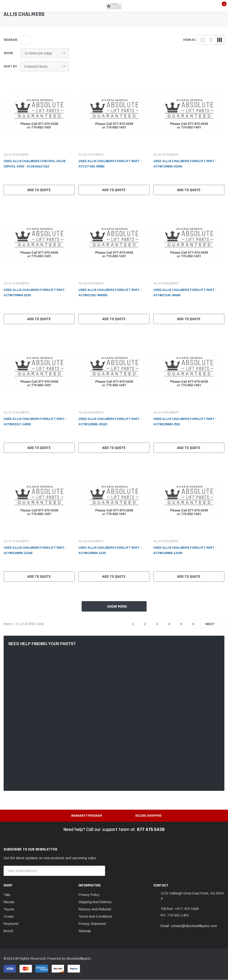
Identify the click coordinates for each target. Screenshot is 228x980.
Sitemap (85, 931)
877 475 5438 (151, 829)
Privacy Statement (92, 924)
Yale (7, 895)
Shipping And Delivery (95, 902)
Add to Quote (39, 190)
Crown (9, 916)
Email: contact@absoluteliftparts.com (189, 926)
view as (189, 40)
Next (212, 624)
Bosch (8, 931)
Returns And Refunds (95, 909)
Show (8, 53)
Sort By (10, 66)
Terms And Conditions (95, 916)
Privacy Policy (89, 895)
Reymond (11, 924)
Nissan (9, 902)
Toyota (9, 909)
